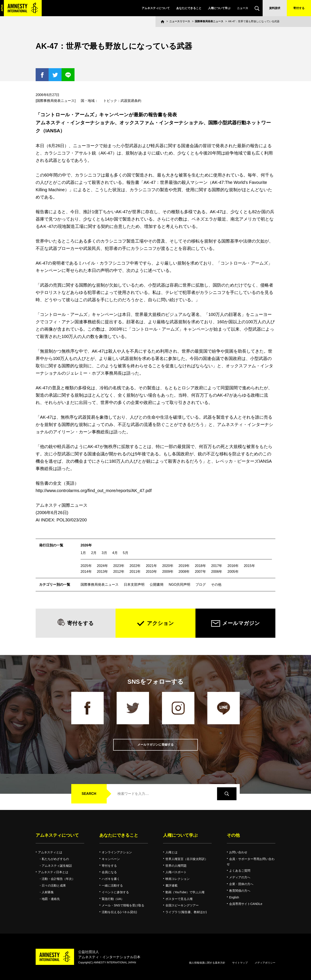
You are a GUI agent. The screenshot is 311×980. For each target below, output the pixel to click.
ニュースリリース (180, 21)
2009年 (168, 572)
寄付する (299, 8)
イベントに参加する (115, 892)
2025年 (86, 566)
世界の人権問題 (176, 866)
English (234, 897)
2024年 (103, 566)
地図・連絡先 (51, 899)
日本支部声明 (134, 585)
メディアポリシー (265, 963)
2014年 (86, 572)
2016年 (233, 566)
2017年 (217, 566)
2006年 (217, 572)
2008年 (184, 572)
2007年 (200, 572)
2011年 (135, 572)
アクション (160, 623)
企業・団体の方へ (241, 884)
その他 (216, 585)
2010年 (151, 572)
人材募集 (48, 892)
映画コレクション (178, 879)
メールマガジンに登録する (155, 745)
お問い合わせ (238, 852)
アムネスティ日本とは (53, 872)
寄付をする (80, 623)
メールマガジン (241, 623)
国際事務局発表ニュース (209, 21)
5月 (126, 553)
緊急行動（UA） (113, 899)
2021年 (151, 566)
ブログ (201, 585)
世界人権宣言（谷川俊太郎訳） (187, 859)
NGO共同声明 (179, 585)
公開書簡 (157, 585)
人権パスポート (176, 872)
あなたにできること (189, 8)
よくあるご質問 (240, 871)
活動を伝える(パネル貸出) (119, 912)
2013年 (103, 572)
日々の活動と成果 (54, 885)
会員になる (109, 872)
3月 (104, 553)
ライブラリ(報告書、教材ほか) (186, 912)
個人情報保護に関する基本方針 (207, 963)
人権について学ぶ (219, 8)
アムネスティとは (50, 852)
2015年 (249, 566)
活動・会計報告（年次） (58, 879)
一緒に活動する (112, 885)
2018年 (200, 566)
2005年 (233, 572)
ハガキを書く (111, 879)
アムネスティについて (156, 8)
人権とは (171, 852)
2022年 (135, 566)
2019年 (184, 566)
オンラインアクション (117, 852)
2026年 (86, 545)
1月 (83, 553)
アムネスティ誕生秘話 (57, 866)
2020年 (168, 566)
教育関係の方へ (240, 891)
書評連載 (171, 885)
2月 (94, 553)
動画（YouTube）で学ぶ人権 (185, 892)
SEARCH (89, 794)
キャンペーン (111, 859)
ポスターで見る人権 (179, 899)
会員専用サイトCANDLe (246, 904)
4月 (115, 553)
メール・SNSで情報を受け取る (123, 905)
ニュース (243, 8)
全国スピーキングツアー (182, 905)
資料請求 (275, 8)
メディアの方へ (240, 877)
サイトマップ (240, 963)
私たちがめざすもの (55, 859)
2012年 (119, 572)
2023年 (119, 566)
